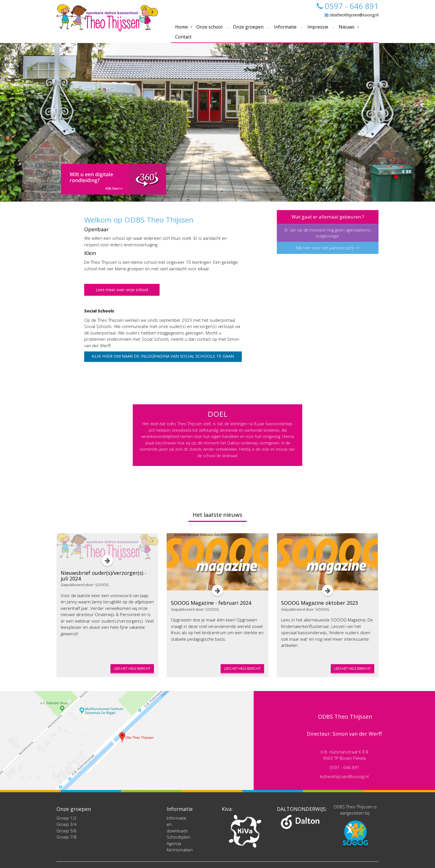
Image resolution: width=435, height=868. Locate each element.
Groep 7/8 (67, 837)
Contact (183, 37)
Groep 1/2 (67, 818)
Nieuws (347, 27)
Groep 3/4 (67, 824)
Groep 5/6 (67, 831)
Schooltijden (179, 837)
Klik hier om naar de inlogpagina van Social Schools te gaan (163, 356)
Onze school (209, 27)
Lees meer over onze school (122, 290)
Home (181, 27)
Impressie (318, 27)
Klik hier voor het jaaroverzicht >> (328, 248)
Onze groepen (248, 27)
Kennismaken (180, 850)
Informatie (285, 27)
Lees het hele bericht (132, 669)
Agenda (174, 843)
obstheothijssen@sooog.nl (352, 15)
